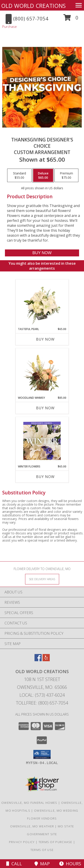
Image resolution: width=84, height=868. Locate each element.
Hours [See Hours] (70, 864)
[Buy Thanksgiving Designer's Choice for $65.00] (42, 253)
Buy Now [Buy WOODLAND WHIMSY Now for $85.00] (45, 408)
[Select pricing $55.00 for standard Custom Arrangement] (19, 175)
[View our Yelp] (46, 660)
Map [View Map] (42, 864)
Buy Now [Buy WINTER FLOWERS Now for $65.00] (45, 477)
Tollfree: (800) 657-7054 (42, 703)
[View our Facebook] (38, 660)
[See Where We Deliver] (42, 579)
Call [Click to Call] (14, 864)
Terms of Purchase (55, 842)
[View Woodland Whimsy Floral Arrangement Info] (42, 372)
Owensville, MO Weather (32, 826)
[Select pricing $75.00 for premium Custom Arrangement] (66, 175)
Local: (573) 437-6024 (42, 695)
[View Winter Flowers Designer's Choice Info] (42, 441)
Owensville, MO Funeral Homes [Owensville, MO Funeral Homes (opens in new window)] (29, 803)
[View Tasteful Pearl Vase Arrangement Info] (42, 304)
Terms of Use (42, 850)
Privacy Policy (22, 842)
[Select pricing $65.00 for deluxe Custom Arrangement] (43, 175)
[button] (71, 19)
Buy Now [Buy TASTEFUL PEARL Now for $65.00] (45, 339)
